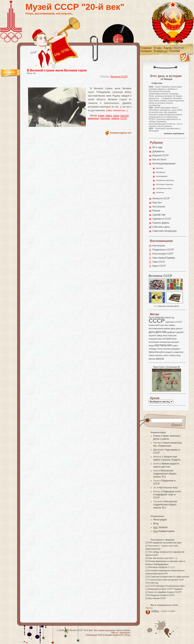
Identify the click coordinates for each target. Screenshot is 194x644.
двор (173, 328)
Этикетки (160, 192)
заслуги (124, 116)
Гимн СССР (159, 262)
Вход (156, 524)
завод (160, 335)
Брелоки (160, 168)
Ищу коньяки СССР (157, 598)
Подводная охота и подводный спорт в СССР (167, 495)
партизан (105, 118)
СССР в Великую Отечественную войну (167, 586)
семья (152, 355)
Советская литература (164, 231)
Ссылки (175, 51)
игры (160, 339)
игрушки (153, 339)
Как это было (159, 160)
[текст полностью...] (117, 110)
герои (116, 116)
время (167, 328)
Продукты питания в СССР (162, 595)
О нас (158, 48)
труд (178, 355)
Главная (146, 48)
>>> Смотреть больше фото (167, 306)
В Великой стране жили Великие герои (57, 70)
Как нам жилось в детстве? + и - (164, 558)
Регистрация (160, 520)
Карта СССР (159, 266)
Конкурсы (160, 51)
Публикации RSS (94, 635)
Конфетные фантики (165, 180)
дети (152, 332)
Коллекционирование (164, 164)
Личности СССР (119, 77)
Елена (157, 436)
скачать (159, 355)
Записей (160, 527)
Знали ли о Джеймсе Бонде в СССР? (165, 592)
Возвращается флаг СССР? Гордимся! (165, 589)
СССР (124, 118)
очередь (153, 349)
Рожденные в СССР (163, 250)
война (109, 116)
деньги (179, 328)
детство (161, 332)
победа (115, 118)
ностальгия (163, 345)
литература (165, 342)
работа (162, 352)
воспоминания (156, 328)
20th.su (115, 633)
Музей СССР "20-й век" (75, 7)
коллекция (154, 342)
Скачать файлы (161, 223)
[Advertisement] (75, 84)
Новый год (169, 317)
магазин (175, 342)
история (167, 339)
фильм (152, 359)
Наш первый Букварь (164, 258)
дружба (180, 332)
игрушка (172, 335)
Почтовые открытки (164, 184)
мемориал (93, 118)
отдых (175, 345)
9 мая (101, 116)
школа (160, 359)
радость (170, 352)
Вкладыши (161, 172)
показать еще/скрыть (174, 134)
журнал (152, 335)
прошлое (154, 352)
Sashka (127, 630)
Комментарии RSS (114, 635)
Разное (156, 211)
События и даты (161, 227)
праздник (176, 349)
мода (151, 345)
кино (174, 339)
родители (179, 352)
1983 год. (154, 583)
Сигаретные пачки (164, 188)
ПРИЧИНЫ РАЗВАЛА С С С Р (161, 567)
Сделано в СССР (162, 219)
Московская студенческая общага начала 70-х (165, 474)
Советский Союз (157, 325)
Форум (179, 48)
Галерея (146, 51)
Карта (168, 48)
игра (165, 335)
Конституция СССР (163, 254)
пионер (167, 349)
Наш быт (157, 203)
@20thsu (155, 611)
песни (160, 349)
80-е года (157, 147)
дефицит (171, 332)
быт (167, 325)
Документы (158, 151)
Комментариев (164, 531)
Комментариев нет (121, 133)
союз (166, 355)
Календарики (162, 176)
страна (172, 355)
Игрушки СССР (161, 155)
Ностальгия (159, 207)
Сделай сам (159, 215)
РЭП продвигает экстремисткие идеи (165, 543)
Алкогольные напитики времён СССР (167, 580)
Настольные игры (168, 488)
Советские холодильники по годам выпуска (170, 577)
